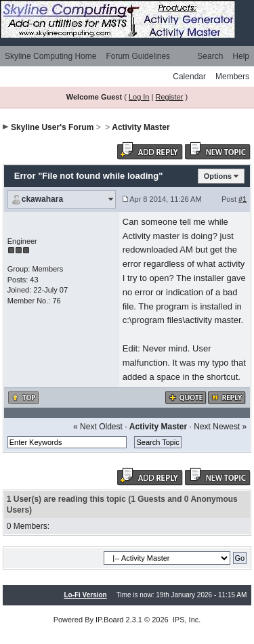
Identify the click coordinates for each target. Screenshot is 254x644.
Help (241, 56)
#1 (242, 199)
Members (232, 77)
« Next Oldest (98, 427)
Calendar (189, 77)
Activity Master (141, 127)
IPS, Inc (186, 620)
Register (169, 97)
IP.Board (109, 620)
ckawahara (42, 199)
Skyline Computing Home (50, 56)
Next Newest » (220, 427)
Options (218, 176)
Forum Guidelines (138, 56)
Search (210, 56)
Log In (139, 97)
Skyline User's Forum (52, 127)
